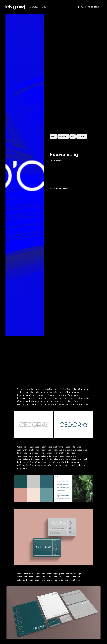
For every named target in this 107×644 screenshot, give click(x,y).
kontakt (45, 7)
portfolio (33, 7)
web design (82, 136)
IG (92, 7)
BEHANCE (98, 7)
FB (89, 7)
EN (85, 7)
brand (53, 136)
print (73, 136)
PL (82, 7)
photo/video (63, 136)
